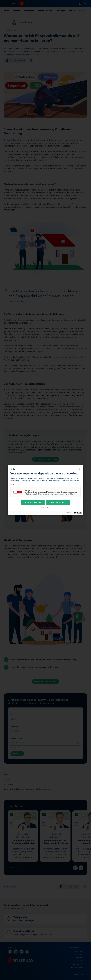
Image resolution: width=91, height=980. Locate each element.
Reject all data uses (58, 502)
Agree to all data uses (33, 502)
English (14, 469)
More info (14, 484)
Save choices (45, 508)
